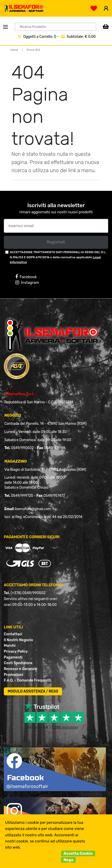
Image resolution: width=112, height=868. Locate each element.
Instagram (27, 283)
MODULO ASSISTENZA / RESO (33, 691)
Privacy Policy (16, 652)
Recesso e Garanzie (21, 669)
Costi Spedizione (18, 663)
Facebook (26, 277)
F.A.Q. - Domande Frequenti (27, 680)
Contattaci (13, 634)
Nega (68, 860)
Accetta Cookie (78, 853)
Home (14, 50)
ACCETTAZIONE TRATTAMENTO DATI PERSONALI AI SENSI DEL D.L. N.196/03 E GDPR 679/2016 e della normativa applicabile (58, 257)
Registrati (56, 242)
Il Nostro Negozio (18, 640)
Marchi (10, 646)
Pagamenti (13, 657)
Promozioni (14, 675)
